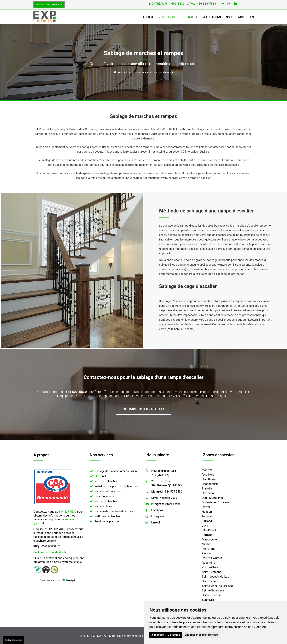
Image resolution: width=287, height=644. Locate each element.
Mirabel (207, 544)
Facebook (157, 510)
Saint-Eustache (212, 572)
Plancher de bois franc (108, 491)
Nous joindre (236, 17)
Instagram (158, 516)
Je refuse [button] (174, 635)
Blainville (207, 489)
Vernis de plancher (106, 481)
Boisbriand (209, 493)
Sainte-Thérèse (212, 595)
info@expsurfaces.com (166, 504)
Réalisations (212, 17)
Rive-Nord (208, 475)
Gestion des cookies (13, 640)
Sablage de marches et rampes (114, 511)
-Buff (191, 17)
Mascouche (209, 539)
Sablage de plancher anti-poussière (116, 471)
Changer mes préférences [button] (201, 635)
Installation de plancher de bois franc (117, 486)
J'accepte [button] (158, 635)
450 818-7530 (164, 498)
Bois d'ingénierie (105, 496)
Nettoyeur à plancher (107, 516)
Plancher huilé (103, 506)
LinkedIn (156, 523)
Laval (205, 526)
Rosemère (209, 563)
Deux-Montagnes (213, 498)
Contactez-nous (101, 377)
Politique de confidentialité (50, 552)
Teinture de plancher (107, 521)
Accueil (148, 17)
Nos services (169, 17)
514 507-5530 (68, 512)
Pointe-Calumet (212, 558)
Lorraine (207, 535)
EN (252, 17)
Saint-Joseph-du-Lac (215, 577)
